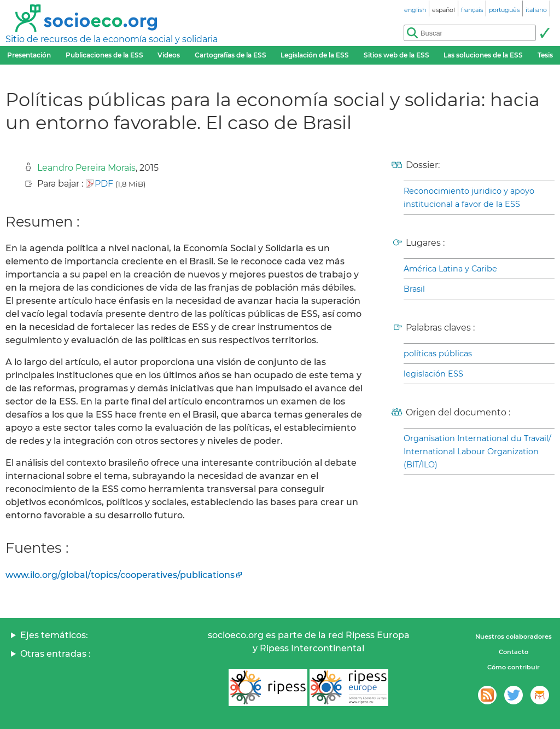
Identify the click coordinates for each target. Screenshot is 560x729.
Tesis (545, 55)
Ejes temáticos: (54, 635)
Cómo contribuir (514, 667)
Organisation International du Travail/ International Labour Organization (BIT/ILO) (477, 452)
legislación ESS (433, 374)
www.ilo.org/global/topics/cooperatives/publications (120, 575)
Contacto (514, 652)
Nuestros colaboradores (514, 637)
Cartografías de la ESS (231, 55)
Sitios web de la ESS (396, 55)
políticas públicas (438, 354)
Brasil (414, 289)
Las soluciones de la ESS (483, 55)
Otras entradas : (56, 654)
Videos (169, 55)
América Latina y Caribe (450, 269)
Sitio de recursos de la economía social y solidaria (112, 39)
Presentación (29, 55)
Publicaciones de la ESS (104, 55)
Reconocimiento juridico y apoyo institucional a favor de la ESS (469, 198)
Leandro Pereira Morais (86, 168)
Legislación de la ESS (315, 55)
